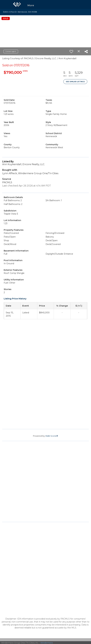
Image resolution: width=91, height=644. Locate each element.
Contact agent (11, 51)
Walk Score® (52, 436)
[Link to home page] (17, 4)
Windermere (47, 643)
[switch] (71, 51)
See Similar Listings (75, 82)
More (31, 5)
